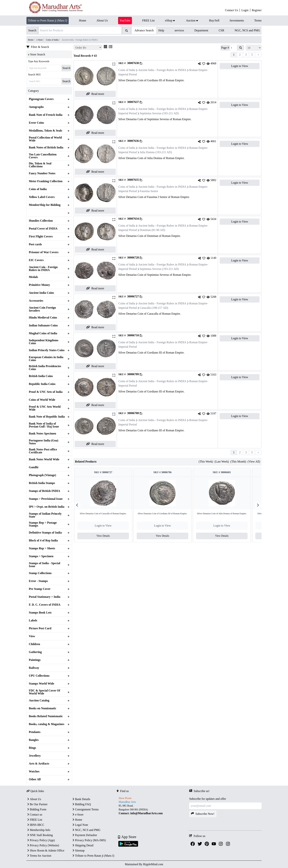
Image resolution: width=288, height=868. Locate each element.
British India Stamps (42, 483)
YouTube (125, 20)
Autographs (36, 107)
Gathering (35, 652)
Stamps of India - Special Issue (45, 565)
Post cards (35, 244)
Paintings (35, 660)
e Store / (40, 40)
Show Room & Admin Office (45, 850)
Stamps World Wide (42, 684)
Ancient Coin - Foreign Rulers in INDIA (43, 269)
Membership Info (38, 830)
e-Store (78, 815)
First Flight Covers (41, 236)
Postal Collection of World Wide (45, 139)
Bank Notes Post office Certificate (43, 451)
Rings (32, 748)
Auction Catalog (39, 700)
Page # (225, 48)
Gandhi (34, 467)
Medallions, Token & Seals (45, 131)
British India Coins (41, 376)
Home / (31, 40)
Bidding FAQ (81, 804)
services (179, 30)
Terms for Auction (39, 856)
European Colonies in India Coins (46, 359)
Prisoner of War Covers (44, 252)
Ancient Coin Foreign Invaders (42, 309)
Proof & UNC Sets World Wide (45, 408)
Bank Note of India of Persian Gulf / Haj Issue (44, 425)
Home (77, 820)
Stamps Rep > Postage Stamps (43, 524)
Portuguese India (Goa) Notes (44, 442)
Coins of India (38, 189)
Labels (33, 620)
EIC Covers (36, 260)
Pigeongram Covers (41, 99)
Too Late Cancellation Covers (43, 156)
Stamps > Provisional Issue (46, 499)
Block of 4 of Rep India (43, 541)
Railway (34, 668)
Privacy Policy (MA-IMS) (89, 840)
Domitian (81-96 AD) (153, 230)
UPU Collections (39, 676)
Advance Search (144, 30)
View (32, 636)
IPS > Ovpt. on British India (47, 507)
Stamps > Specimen (41, 556)
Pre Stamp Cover (40, 589)
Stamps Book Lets (40, 613)
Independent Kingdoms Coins (44, 342)
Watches (34, 771)
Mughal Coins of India (43, 333)
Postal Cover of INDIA (43, 229)
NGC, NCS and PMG (247, 30)
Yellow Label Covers (42, 197)
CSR (221, 30)
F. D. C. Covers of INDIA (45, 605)
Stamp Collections (40, 573)
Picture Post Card (40, 628)
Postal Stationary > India (45, 597)
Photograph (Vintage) (42, 475)
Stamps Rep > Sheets (42, 548)
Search (66, 68)
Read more (95, 94)
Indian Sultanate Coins (43, 325)
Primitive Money (39, 285)
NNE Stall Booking (40, 835)
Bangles (34, 740)
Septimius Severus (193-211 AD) (159, 113)
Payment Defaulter (84, 835)
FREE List (34, 820)
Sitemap (78, 850)
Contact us (34, 815)
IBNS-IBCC (35, 825)
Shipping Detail (83, 845)
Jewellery (35, 756)
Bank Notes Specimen (42, 434)
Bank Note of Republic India (47, 417)
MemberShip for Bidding (45, 205)
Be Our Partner (37, 804)
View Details (105, 536)
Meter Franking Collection (46, 181)
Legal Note (80, 825)
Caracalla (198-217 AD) (154, 308)
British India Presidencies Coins (45, 368)
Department (201, 30)
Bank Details (81, 799)
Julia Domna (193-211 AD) (156, 152)
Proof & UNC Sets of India (46, 392)
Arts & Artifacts (39, 764)
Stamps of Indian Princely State (45, 515)
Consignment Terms (85, 809)
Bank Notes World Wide (44, 459)
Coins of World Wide (42, 400)
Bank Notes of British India (46, 148)
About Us (34, 799)
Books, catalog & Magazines (47, 724)
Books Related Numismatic (46, 716)
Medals (33, 277)
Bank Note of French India (46, 115)
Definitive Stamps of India (45, 533)
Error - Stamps (38, 581)
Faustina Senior (149, 191)
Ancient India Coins (41, 293)
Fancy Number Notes (42, 173)
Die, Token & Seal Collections (40, 165)
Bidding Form (36, 809)
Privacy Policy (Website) (43, 845)
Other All (35, 779)
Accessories (36, 301)
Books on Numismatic (43, 708)
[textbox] (153, 810)
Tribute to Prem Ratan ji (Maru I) (48, 20)
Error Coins (36, 123)
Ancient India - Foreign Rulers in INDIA (162, 70)
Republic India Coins (42, 384)
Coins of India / (53, 40)
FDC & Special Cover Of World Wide (44, 692)
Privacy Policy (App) (41, 840)
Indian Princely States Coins (47, 350)
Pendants (35, 732)
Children (34, 644)
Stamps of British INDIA (44, 491)
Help (161, 30)
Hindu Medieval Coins (43, 318)
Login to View (240, 66)
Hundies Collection (41, 221)
